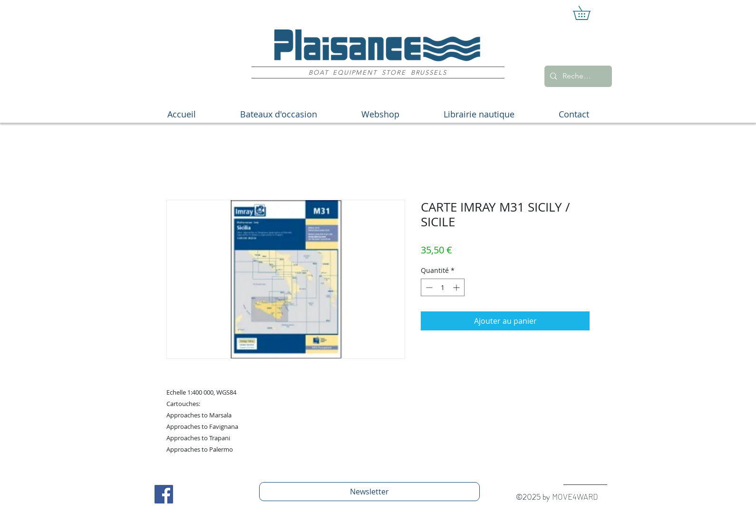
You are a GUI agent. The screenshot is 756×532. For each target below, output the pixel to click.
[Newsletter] (369, 492)
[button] (588, 13)
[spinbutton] (443, 287)
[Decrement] (428, 287)
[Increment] (457, 287)
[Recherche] (577, 76)
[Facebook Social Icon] (164, 494)
